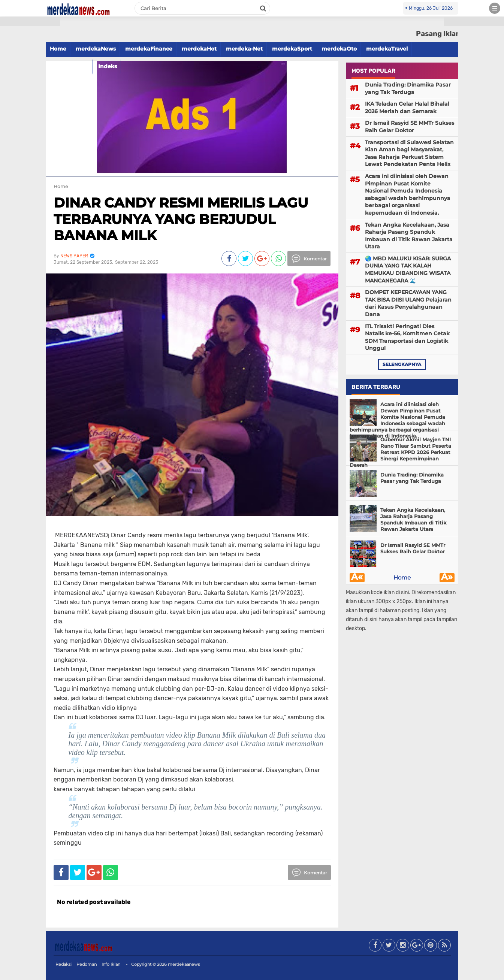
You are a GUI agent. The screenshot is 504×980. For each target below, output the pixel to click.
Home (61, 186)
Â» (447, 578)
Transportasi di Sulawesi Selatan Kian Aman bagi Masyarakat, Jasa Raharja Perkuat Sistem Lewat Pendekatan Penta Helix (409, 153)
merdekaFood (69, 66)
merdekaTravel (387, 49)
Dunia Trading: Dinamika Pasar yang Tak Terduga (408, 88)
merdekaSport (292, 49)
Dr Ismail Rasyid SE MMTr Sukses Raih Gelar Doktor (410, 127)
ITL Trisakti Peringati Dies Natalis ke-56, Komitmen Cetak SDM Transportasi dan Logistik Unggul (407, 337)
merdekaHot (199, 49)
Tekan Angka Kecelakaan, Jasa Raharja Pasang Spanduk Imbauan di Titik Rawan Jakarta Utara (409, 236)
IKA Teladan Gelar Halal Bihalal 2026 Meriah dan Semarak (407, 108)
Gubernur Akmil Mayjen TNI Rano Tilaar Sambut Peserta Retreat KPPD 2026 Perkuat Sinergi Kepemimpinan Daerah (400, 452)
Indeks (108, 66)
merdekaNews (96, 49)
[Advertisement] (30, 135)
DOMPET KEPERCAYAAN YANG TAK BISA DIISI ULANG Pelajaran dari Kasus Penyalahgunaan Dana (408, 303)
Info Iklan (111, 964)
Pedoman (87, 964)
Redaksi (64, 964)
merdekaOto (339, 49)
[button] (30, 22)
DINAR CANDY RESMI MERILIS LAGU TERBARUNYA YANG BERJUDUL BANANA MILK (181, 219)
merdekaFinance (149, 49)
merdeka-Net (244, 49)
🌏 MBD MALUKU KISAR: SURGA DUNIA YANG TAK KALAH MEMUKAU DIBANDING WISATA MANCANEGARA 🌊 (408, 270)
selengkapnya (402, 364)
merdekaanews (184, 964)
